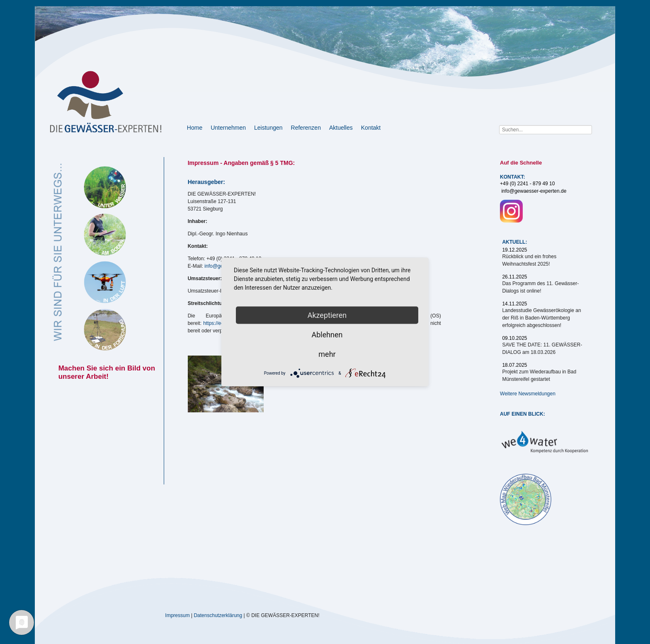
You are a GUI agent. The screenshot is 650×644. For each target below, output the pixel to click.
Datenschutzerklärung (218, 615)
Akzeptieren (327, 315)
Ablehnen (327, 335)
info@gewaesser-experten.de (534, 191)
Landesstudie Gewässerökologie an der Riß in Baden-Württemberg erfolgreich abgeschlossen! (541, 318)
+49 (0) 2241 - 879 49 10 (527, 184)
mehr (327, 354)
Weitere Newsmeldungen (528, 394)
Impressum (177, 615)
